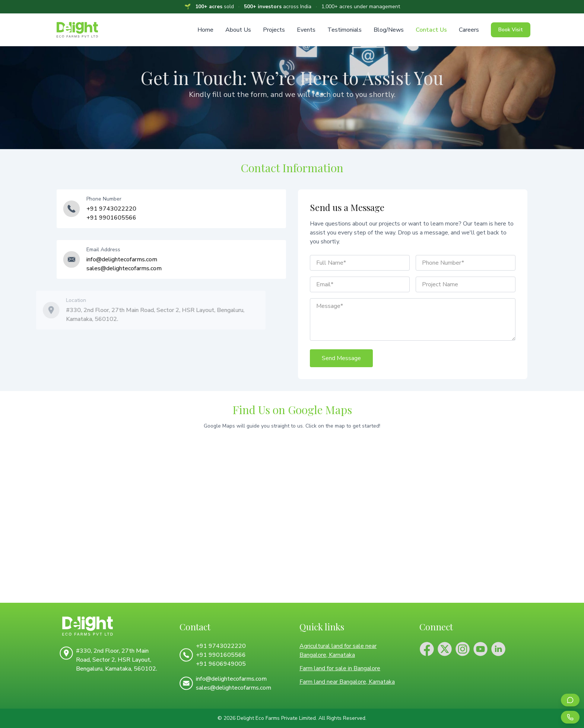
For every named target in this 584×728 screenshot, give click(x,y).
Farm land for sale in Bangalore (340, 668)
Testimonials (345, 30)
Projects (274, 30)
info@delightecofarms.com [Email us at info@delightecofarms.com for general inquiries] (122, 259)
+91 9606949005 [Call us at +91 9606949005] (221, 664)
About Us (238, 30)
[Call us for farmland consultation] (570, 717)
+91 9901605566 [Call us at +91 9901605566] (221, 655)
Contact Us (431, 30)
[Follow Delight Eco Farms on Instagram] (463, 649)
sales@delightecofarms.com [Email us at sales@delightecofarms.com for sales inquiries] (124, 268)
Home (205, 30)
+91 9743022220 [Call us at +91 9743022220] (221, 646)
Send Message (341, 358)
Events (306, 30)
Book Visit (511, 30)
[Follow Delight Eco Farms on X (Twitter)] (445, 649)
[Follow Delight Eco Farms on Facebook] (427, 649)
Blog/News (389, 30)
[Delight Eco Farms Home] (112, 626)
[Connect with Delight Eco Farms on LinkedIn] (498, 649)
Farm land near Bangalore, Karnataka (347, 682)
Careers (469, 30)
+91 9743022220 (111, 209)
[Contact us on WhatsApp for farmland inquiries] (570, 700)
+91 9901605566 (111, 218)
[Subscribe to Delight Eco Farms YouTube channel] (480, 649)
